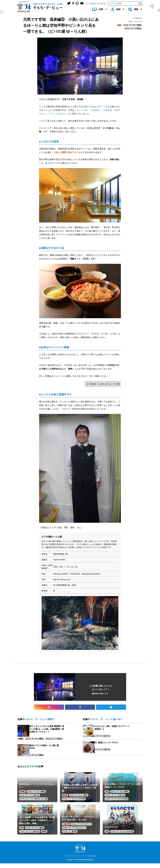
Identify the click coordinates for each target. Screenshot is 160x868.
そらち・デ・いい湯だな (133, 29)
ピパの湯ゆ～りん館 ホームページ (101, 384)
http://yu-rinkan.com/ (62, 579)
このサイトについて (70, 860)
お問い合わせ (93, 860)
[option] (80, 623)
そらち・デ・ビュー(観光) (132, 25)
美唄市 (119, 25)
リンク (83, 860)
